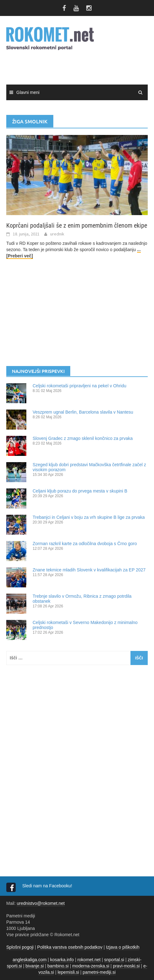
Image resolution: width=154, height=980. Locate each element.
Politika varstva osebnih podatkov (70, 947)
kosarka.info (62, 960)
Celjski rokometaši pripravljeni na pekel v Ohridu (80, 386)
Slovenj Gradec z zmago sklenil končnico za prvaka (83, 438)
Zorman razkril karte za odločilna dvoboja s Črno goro (85, 544)
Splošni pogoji (20, 947)
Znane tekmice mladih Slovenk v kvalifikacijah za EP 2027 (89, 570)
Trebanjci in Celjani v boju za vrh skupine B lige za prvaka (89, 517)
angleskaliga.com (29, 960)
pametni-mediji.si (99, 972)
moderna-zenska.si (91, 966)
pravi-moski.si (126, 966)
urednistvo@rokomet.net (41, 903)
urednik (57, 234)
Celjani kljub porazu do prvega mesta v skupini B (80, 491)
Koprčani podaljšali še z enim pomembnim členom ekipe (77, 225)
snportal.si (114, 960)
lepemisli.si (68, 972)
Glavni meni (28, 92)
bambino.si (58, 966)
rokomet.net (89, 960)
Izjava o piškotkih (123, 947)
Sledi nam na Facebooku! (48, 886)
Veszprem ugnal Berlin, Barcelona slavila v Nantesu (83, 412)
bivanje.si (35, 966)
